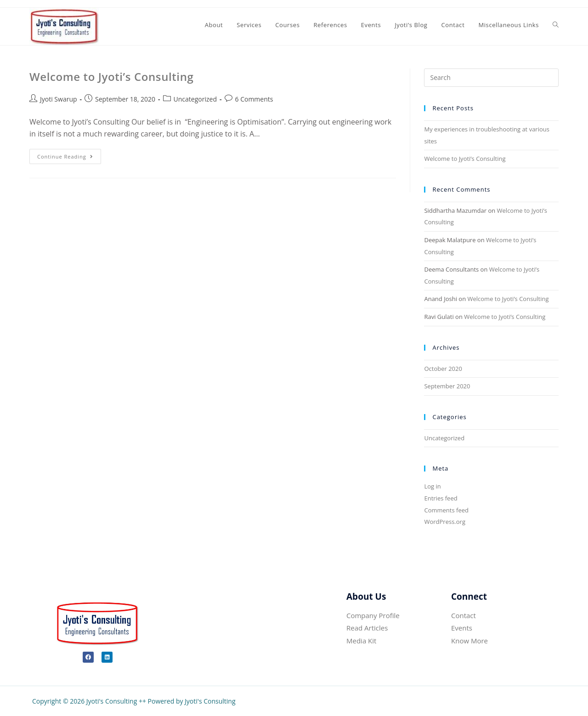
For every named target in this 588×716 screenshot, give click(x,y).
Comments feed (446, 510)
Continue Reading (69, 154)
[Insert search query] (491, 78)
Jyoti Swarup (59, 99)
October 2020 (443, 369)
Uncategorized (195, 99)
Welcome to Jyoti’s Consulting (111, 77)
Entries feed (441, 498)
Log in (432, 486)
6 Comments (254, 99)
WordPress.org (445, 522)
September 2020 (447, 386)
